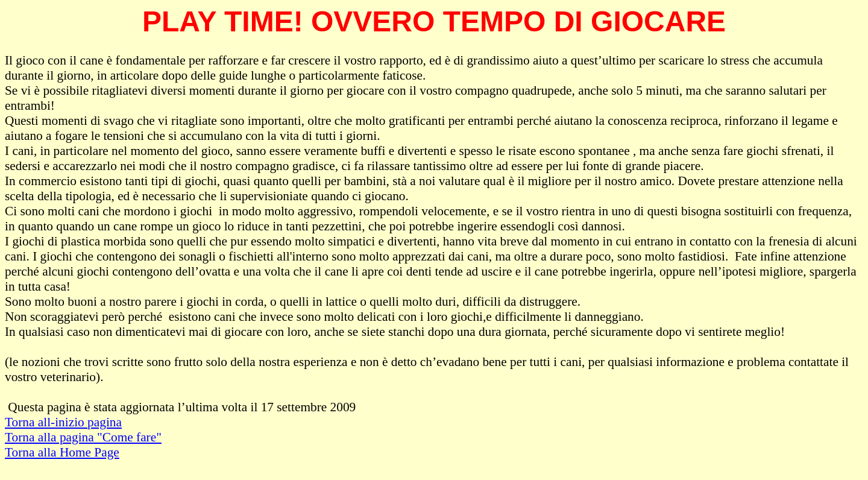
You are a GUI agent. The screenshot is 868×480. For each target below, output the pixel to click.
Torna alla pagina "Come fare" (83, 437)
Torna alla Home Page (62, 452)
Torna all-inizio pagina (63, 422)
